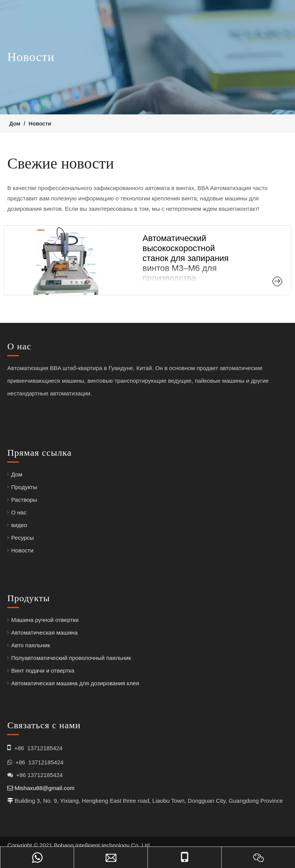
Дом (17, 474)
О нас (19, 512)
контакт (248, 209)
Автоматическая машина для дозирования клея (75, 683)
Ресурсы (22, 538)
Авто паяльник (31, 645)
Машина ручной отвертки (45, 620)
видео (19, 525)
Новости (22, 550)
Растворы (24, 500)
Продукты (24, 487)
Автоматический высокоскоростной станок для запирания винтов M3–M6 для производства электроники (186, 263)
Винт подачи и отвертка (43, 670)
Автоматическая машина (44, 632)
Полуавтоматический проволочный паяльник (71, 658)
